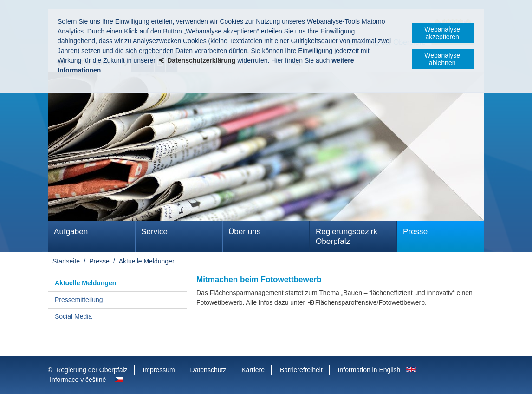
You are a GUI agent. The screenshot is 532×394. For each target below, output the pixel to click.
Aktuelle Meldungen (147, 261)
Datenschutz (208, 370)
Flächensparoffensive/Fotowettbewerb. (371, 302)
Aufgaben (71, 232)
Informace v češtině (78, 380)
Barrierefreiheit (301, 370)
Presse (415, 232)
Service (154, 232)
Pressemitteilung (79, 300)
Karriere (253, 370)
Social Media (73, 316)
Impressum (159, 370)
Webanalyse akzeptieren (442, 33)
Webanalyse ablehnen (442, 59)
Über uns (244, 232)
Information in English (369, 370)
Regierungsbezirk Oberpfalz (347, 236)
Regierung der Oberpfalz (92, 370)
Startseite (66, 261)
